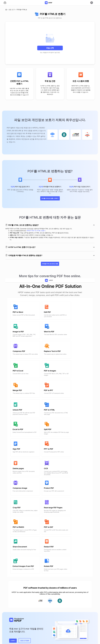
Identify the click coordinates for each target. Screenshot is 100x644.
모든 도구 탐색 (32, 580)
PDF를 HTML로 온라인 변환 (50, 271)
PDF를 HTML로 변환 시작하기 (50, 201)
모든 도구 (12, 10)
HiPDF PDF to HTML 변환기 (36, 235)
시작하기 (15, 580)
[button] (5, 3)
